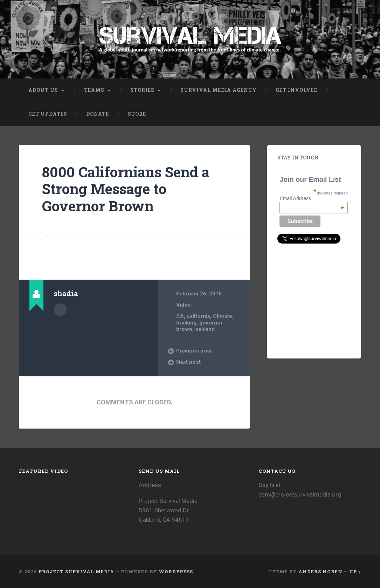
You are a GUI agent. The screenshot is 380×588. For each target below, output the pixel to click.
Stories (142, 90)
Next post (188, 362)
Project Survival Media (76, 572)
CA (180, 316)
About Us (43, 90)
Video (184, 305)
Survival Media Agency (219, 90)
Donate (98, 114)
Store (137, 114)
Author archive (60, 310)
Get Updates (48, 114)
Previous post (194, 351)
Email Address (312, 198)
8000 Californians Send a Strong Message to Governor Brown (126, 189)
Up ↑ (355, 572)
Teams (94, 90)
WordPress (176, 572)
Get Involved (297, 90)
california (198, 316)
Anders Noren (320, 572)
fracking (186, 323)
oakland (205, 329)
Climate (223, 316)
